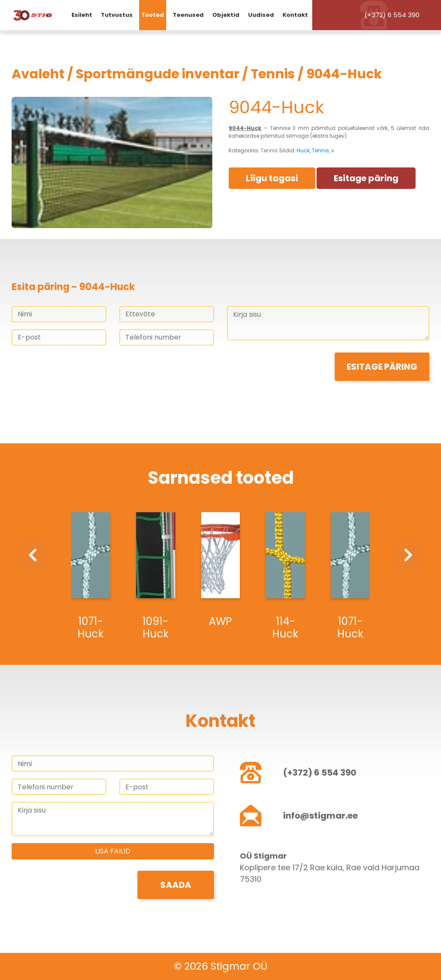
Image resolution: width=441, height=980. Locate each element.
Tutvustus (117, 15)
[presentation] (77, 369)
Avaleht (38, 74)
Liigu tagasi (272, 178)
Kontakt (295, 15)
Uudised (261, 15)
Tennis (273, 74)
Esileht (82, 15)
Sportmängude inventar (158, 74)
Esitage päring (366, 178)
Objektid (226, 15)
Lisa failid (113, 851)
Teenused (188, 15)
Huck (303, 150)
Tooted (153, 15)
